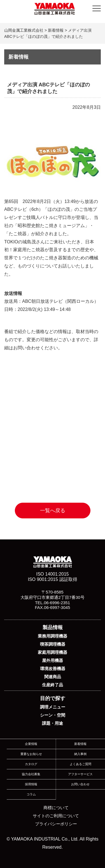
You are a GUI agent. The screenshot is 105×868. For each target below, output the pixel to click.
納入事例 (80, 754)
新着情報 (80, 744)
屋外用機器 (53, 660)
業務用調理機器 (53, 636)
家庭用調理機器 (53, 652)
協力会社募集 (31, 774)
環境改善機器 (53, 669)
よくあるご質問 (81, 764)
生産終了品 (53, 685)
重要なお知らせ (31, 754)
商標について (56, 808)
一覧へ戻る (53, 511)
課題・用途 (53, 723)
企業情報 (31, 744)
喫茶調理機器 (53, 644)
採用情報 (31, 784)
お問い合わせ (80, 784)
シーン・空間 (53, 715)
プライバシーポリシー (56, 824)
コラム (31, 794)
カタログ (31, 764)
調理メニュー (53, 707)
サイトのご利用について (56, 816)
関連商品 (53, 677)
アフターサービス (80, 774)
